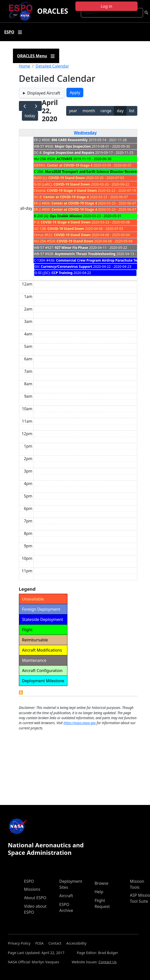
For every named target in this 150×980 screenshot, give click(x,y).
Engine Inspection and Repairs (69, 152)
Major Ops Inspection (73, 146)
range (106, 111)
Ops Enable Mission (66, 216)
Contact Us (108, 962)
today (30, 116)
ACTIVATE (64, 159)
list (132, 111)
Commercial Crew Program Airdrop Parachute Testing (101, 260)
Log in (106, 6)
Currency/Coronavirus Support (66, 266)
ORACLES (52, 11)
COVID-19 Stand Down (67, 178)
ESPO (29, 881)
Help (99, 892)
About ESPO (35, 898)
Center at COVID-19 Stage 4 (70, 165)
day (120, 111)
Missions (32, 889)
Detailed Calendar (52, 66)
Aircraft (66, 896)
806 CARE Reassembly (70, 140)
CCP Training (62, 273)
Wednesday (85, 133)
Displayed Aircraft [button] (44, 93)
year (73, 111)
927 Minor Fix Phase (71, 247)
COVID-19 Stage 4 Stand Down (72, 190)
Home (25, 66)
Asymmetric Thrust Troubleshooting (85, 254)
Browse (101, 883)
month (89, 111)
